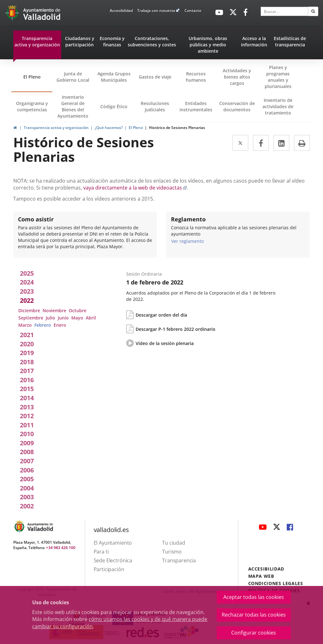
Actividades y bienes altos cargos (237, 77)
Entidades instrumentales (196, 106)
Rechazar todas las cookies (254, 615)
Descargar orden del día (161, 315)
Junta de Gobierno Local (73, 77)
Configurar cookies (254, 633)
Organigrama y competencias (32, 106)
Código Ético (114, 106)
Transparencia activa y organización (56, 128)
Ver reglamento (188, 241)
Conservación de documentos (238, 111)
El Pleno (32, 77)
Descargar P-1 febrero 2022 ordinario (176, 329)
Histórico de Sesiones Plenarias (177, 128)
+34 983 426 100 (61, 548)
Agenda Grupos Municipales (114, 77)
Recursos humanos (196, 77)
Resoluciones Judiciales (155, 106)
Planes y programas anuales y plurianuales (278, 77)
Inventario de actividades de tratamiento (278, 106)
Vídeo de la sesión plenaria (165, 343)
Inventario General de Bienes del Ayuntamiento (73, 106)
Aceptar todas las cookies (254, 597)
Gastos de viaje (155, 77)
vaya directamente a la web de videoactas (135, 188)
